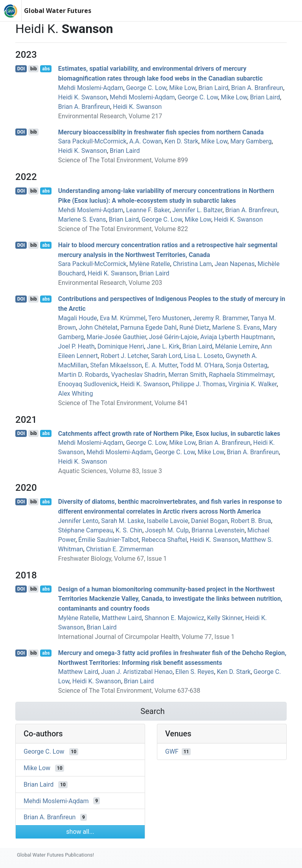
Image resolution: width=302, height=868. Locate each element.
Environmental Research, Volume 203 (110, 283)
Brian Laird (213, 88)
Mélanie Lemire (237, 346)
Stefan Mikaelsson (116, 365)
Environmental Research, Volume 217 (110, 116)
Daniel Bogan (210, 521)
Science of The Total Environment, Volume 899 (123, 160)
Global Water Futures (58, 11)
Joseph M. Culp (167, 530)
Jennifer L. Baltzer (197, 210)
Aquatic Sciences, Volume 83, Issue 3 (110, 471)
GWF (172, 751)
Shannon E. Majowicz (175, 618)
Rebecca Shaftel (164, 540)
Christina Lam (192, 264)
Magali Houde (78, 318)
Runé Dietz (194, 328)
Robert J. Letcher (124, 356)
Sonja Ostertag (247, 365)
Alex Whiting (76, 394)
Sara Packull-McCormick (92, 141)
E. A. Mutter (161, 365)
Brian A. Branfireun (257, 88)
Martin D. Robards (83, 375)
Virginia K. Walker (252, 384)
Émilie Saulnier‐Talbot (109, 540)
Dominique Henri (121, 346)
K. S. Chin (129, 530)
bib (34, 69)
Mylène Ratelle (150, 264)
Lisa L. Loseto (203, 356)
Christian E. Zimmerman (120, 549)
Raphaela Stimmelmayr (241, 375)
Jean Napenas (235, 264)
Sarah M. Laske (122, 521)
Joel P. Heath (76, 346)
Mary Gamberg (251, 141)
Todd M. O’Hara (201, 365)
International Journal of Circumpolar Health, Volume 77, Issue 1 (146, 637)
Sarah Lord (166, 356)
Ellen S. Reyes (195, 672)
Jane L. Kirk (163, 346)
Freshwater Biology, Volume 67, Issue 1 (113, 559)
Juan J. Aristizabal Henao (137, 672)
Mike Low (182, 88)
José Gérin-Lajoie (173, 337)
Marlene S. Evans (82, 219)
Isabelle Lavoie (167, 521)
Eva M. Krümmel (123, 318)
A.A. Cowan (145, 141)
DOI (21, 69)
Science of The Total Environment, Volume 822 (123, 229)
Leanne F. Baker (148, 210)
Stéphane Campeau (86, 530)
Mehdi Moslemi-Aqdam (91, 88)
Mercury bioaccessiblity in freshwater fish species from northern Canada (161, 132)
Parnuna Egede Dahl (148, 328)
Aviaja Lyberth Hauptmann (237, 337)
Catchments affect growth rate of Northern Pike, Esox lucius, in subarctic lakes (169, 433)
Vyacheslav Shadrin (138, 375)
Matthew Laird (122, 618)
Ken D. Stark (181, 141)
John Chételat (98, 328)
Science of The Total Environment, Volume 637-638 (129, 691)
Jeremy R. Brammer (220, 318)
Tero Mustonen (169, 318)
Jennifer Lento (78, 521)
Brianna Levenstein (218, 530)
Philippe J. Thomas (199, 384)
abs (46, 69)
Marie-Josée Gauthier (116, 337)
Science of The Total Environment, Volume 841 (123, 403)
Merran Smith (187, 375)
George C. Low (146, 88)
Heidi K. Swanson (83, 97)
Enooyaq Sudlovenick (88, 384)
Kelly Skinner (225, 618)
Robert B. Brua (251, 521)
